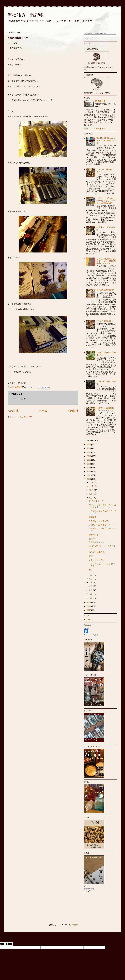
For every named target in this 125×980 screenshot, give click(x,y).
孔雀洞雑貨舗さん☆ (98, 542)
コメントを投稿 (19, 399)
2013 (89, 468)
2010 (89, 479)
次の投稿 (13, 411)
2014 (89, 464)
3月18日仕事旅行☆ (105, 321)
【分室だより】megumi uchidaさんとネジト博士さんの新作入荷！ (106, 201)
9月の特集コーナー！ (98, 501)
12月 (91, 482)
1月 (91, 598)
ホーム (43, 411)
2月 (91, 594)
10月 (91, 490)
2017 (89, 452)
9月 (91, 494)
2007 (89, 610)
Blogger (75, 925)
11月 (91, 486)
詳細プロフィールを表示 (95, 129)
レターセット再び (97, 560)
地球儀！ (93, 517)
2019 (89, 445)
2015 (89, 460)
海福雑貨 (101, 101)
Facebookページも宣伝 (91, 635)
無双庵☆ (93, 539)
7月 (91, 575)
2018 (89, 449)
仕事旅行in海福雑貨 (105, 290)
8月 (91, 498)
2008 (89, 606)
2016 (89, 456)
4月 (91, 586)
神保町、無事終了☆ (98, 552)
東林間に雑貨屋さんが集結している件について (106, 140)
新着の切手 (94, 535)
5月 (91, 582)
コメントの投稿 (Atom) (22, 417)
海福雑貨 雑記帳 (26, 15)
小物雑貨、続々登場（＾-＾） (102, 525)
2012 (89, 471)
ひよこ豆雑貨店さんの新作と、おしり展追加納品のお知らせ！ (106, 261)
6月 (91, 579)
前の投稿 (73, 411)
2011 (89, 475)
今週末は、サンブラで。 (99, 521)
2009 (89, 602)
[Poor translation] (9, 944)
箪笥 (91, 556)
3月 (91, 590)
